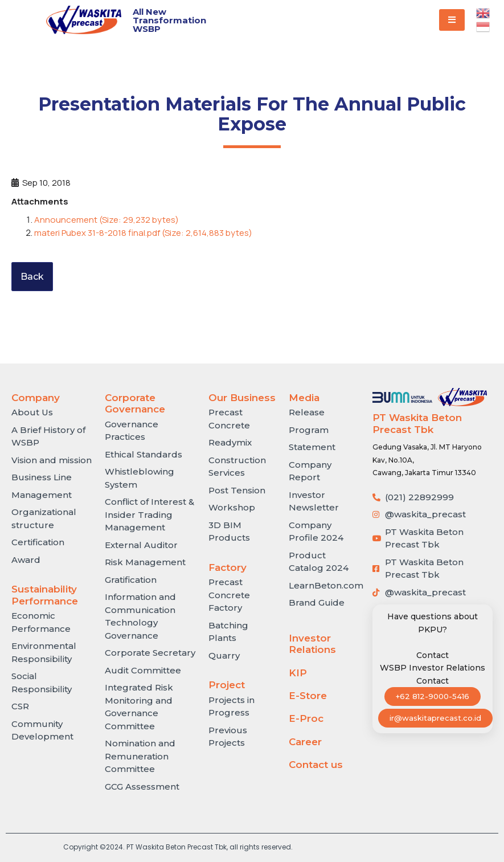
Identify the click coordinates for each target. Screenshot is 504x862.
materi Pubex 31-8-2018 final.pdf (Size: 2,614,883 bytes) (143, 233)
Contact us (316, 765)
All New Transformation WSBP (169, 20)
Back (32, 277)
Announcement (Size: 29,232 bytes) (106, 220)
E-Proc (306, 718)
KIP (298, 673)
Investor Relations (312, 644)
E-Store (308, 696)
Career (305, 742)
